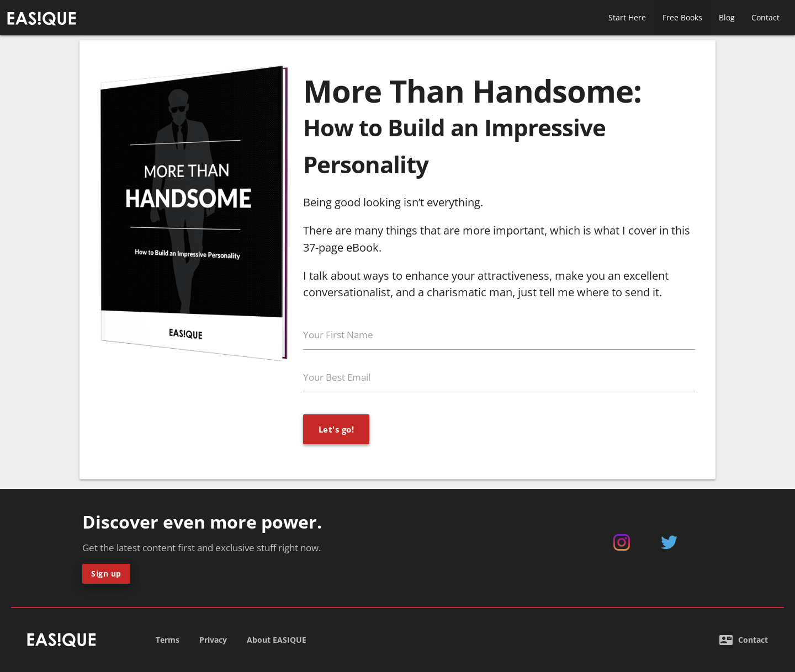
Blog (727, 17)
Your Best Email (337, 377)
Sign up (106, 574)
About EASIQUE (277, 640)
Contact (765, 17)
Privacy (213, 640)
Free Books (682, 17)
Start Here (627, 17)
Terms (168, 640)
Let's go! (336, 429)
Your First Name (338, 335)
